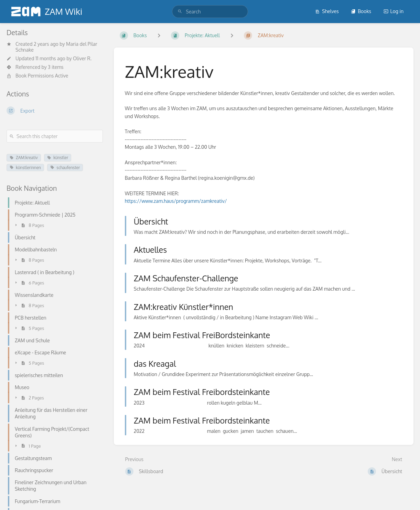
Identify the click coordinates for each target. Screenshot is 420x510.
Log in (394, 11)
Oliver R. (82, 58)
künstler (58, 158)
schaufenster (65, 168)
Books (361, 11)
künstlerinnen (25, 168)
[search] (210, 12)
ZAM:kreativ (24, 158)
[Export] (55, 111)
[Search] (180, 12)
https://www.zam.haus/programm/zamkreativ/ (176, 201)
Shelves (327, 11)
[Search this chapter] (55, 136)
